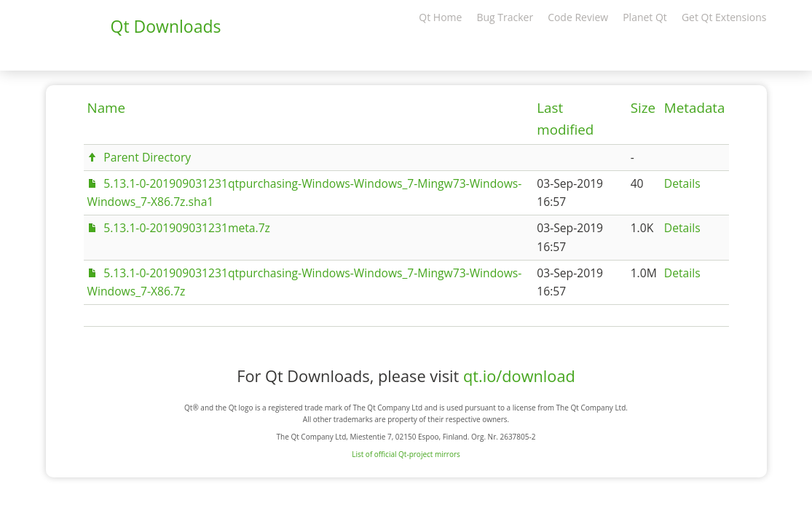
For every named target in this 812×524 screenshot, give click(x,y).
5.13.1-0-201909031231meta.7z (187, 228)
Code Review (578, 17)
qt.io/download (519, 376)
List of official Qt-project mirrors (406, 454)
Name (107, 108)
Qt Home (440, 17)
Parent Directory (147, 157)
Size (643, 108)
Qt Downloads (166, 26)
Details (682, 183)
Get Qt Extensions (724, 17)
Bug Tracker (505, 17)
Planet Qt (645, 17)
